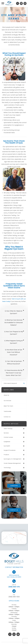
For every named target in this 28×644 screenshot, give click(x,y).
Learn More (14, 486)
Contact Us (7, 417)
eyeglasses (7, 442)
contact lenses (8, 437)
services (6, 433)
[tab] (14, 312)
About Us (6, 395)
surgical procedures (10, 450)
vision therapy (8, 429)
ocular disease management (12, 463)
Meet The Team (8, 406)
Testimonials (7, 411)
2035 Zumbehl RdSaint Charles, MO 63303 (14, 582)
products (6, 455)
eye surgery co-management (13, 459)
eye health (7, 446)
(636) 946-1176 (14, 593)
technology (7, 468)
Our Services (7, 401)
